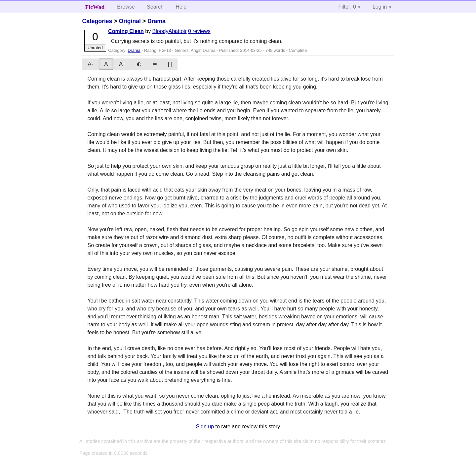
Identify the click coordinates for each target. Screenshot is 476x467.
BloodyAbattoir (170, 31)
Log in (380, 7)
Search (155, 7)
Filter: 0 (347, 7)
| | (170, 64)
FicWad (95, 7)
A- (90, 64)
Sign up (205, 427)
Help (181, 7)
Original (130, 21)
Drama (157, 21)
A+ (122, 64)
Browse (126, 7)
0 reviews (199, 31)
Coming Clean (126, 31)
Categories (97, 21)
